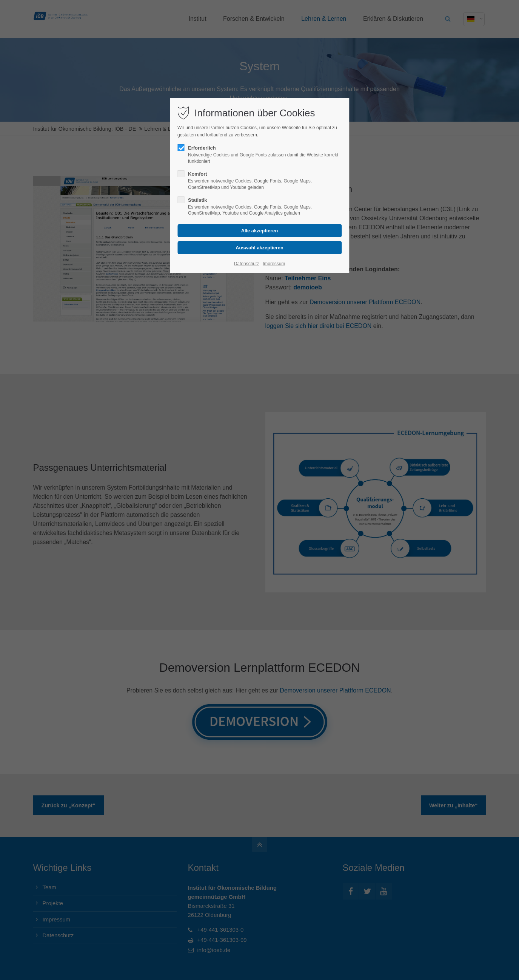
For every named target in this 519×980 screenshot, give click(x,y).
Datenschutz (247, 264)
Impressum (274, 264)
